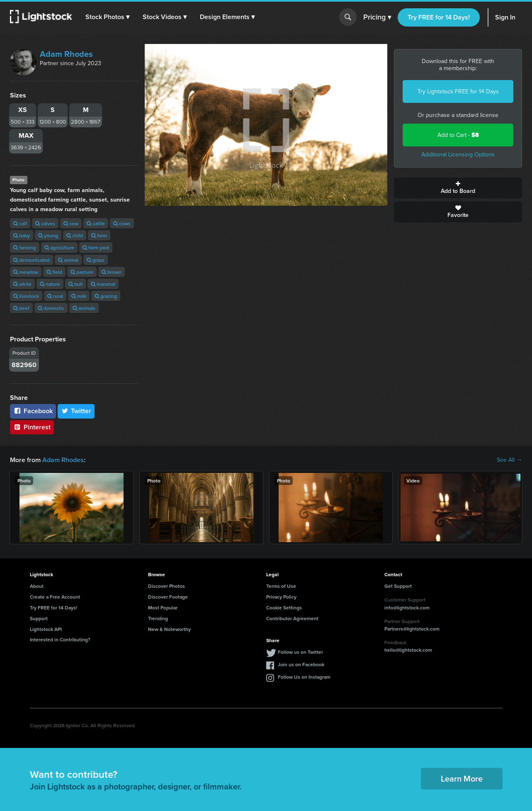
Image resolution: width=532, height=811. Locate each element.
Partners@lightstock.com (412, 629)
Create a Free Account (55, 597)
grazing (106, 296)
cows (122, 223)
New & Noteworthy (169, 629)
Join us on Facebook (301, 664)
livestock (26, 296)
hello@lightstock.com (408, 650)
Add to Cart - (458, 135)
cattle (96, 223)
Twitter (76, 411)
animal (68, 260)
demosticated (32, 260)
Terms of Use (281, 586)
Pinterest (32, 427)
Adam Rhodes (66, 54)
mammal (103, 284)
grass (96, 260)
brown (112, 272)
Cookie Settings (284, 608)
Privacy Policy (281, 597)
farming (25, 247)
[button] (107, 17)
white (22, 284)
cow (71, 223)
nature (50, 284)
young (48, 235)
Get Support (398, 586)
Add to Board (458, 188)
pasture (82, 272)
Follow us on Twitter (300, 652)
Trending (158, 618)
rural (55, 296)
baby (22, 235)
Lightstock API (46, 629)
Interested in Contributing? (60, 639)
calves (45, 223)
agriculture (59, 247)
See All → (509, 460)
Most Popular (163, 608)
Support (39, 618)
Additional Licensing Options (458, 155)
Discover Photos (166, 586)
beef (21, 308)
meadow (26, 272)
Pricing (377, 17)
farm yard (96, 247)
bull (75, 284)
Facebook (33, 411)
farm (99, 235)
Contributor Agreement (292, 618)
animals (84, 308)
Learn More (462, 778)
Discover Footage (168, 597)
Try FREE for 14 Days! (439, 17)
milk (79, 296)
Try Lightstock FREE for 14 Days (458, 91)
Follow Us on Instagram (304, 677)
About (37, 586)
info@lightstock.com (407, 608)
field (54, 272)
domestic (51, 308)
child (75, 235)
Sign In (505, 17)
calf (20, 223)
